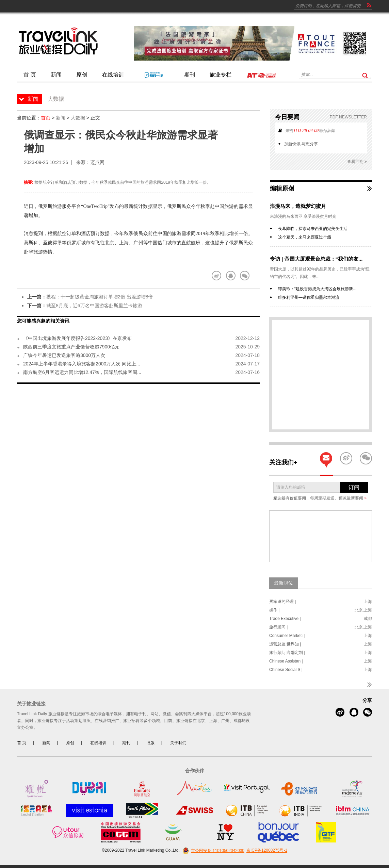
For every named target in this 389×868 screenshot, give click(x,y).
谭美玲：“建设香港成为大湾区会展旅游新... (317, 289)
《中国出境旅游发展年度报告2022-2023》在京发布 (77, 338)
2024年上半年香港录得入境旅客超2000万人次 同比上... (82, 364)
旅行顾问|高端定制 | (287, 653)
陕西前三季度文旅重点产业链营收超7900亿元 (71, 347)
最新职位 (283, 583)
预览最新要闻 (353, 498)
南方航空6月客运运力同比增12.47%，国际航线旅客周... (82, 372)
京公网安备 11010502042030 (213, 851)
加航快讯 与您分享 (301, 144)
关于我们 (178, 743)
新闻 (61, 118)
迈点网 (97, 162)
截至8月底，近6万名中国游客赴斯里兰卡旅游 (94, 306)
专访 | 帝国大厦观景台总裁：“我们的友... (316, 259)
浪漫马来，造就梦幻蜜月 (298, 206)
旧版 (150, 743)
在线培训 (98, 743)
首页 (46, 118)
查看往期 (357, 162)
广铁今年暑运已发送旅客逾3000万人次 (64, 355)
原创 (70, 743)
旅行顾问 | (278, 627)
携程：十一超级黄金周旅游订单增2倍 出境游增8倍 (100, 297)
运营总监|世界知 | (285, 644)
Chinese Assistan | (286, 661)
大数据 (78, 118)
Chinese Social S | (286, 670)
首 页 (22, 743)
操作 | (274, 610)
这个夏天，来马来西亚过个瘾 (305, 237)
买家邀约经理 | (282, 602)
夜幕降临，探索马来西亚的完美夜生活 (313, 229)
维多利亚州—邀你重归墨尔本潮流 (309, 297)
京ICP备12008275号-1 (267, 851)
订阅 (354, 487)
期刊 (126, 743)
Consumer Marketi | (287, 636)
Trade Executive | (285, 619)
